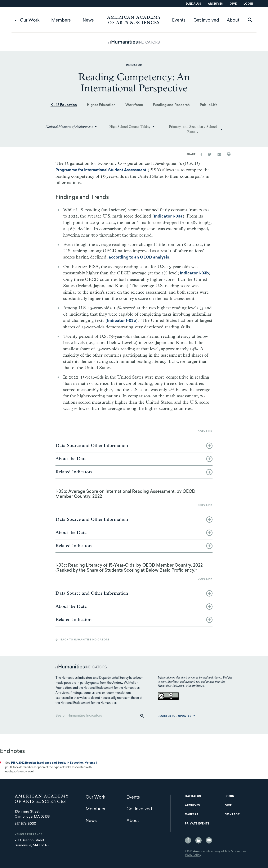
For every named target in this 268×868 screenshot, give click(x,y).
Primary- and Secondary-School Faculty (193, 129)
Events (179, 20)
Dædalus (194, 4)
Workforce (134, 105)
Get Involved (206, 20)
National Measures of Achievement (69, 127)
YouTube (209, 840)
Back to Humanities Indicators (85, 640)
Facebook (188, 840)
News (88, 20)
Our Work (30, 20)
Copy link (205, 432)
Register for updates (175, 716)
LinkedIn (198, 840)
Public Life (209, 105)
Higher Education (101, 105)
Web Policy (193, 855)
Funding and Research (171, 105)
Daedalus (193, 796)
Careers (192, 815)
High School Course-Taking (130, 127)
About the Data (71, 459)
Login (248, 4)
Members (61, 20)
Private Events (197, 824)
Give (233, 4)
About (233, 20)
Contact (232, 815)
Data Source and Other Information (92, 446)
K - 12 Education (64, 105)
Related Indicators (74, 472)
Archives (215, 4)
